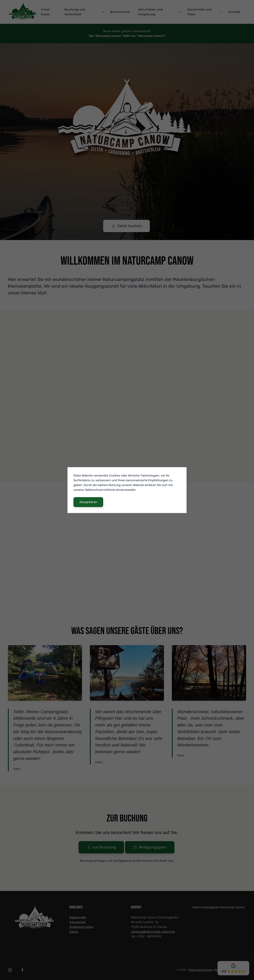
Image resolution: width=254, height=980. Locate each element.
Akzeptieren (88, 502)
